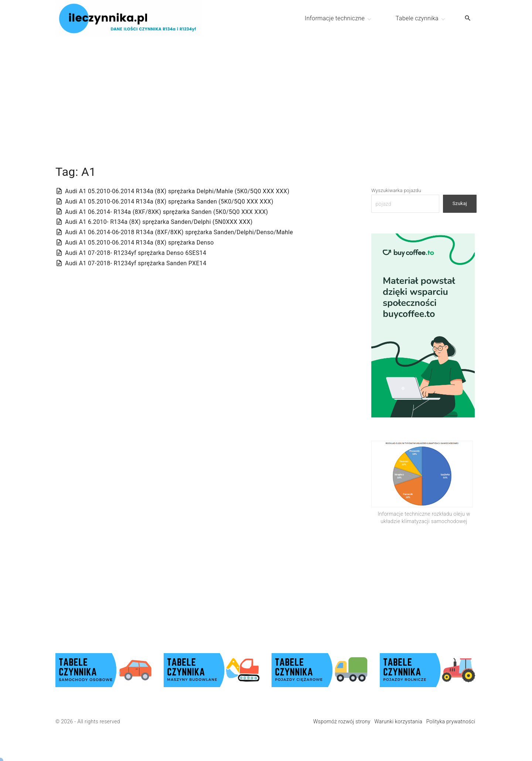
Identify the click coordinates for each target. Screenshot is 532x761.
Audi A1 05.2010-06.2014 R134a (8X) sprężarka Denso (139, 243)
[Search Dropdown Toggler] (468, 18)
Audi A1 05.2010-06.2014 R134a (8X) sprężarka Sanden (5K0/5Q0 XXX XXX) (169, 202)
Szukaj (460, 203)
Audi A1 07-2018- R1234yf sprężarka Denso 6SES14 (136, 253)
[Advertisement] (266, 89)
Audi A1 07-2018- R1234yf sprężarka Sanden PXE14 (136, 263)
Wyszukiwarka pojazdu (396, 190)
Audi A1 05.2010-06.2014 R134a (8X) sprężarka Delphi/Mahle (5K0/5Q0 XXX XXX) (177, 191)
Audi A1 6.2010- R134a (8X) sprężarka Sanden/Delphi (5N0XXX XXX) (159, 222)
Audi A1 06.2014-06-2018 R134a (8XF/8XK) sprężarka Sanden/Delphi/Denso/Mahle (179, 232)
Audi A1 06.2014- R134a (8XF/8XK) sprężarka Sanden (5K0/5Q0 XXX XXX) (167, 212)
